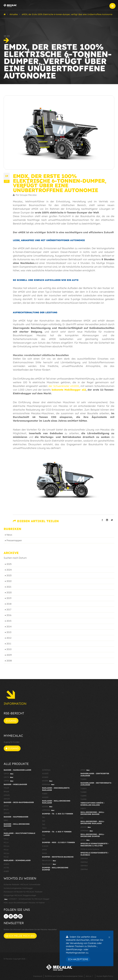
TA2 (44, 821)
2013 (9, 632)
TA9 (44, 839)
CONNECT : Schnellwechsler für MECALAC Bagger (27, 899)
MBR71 (83, 809)
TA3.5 (44, 828)
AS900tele (46, 770)
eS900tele (49, 785)
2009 (9, 655)
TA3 (44, 824)
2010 (9, 649)
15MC (6, 820)
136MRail (84, 862)
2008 (9, 661)
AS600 (6, 864)
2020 (9, 592)
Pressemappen (14, 540)
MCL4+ (7, 846)
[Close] (109, 937)
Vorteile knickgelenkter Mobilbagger (18, 888)
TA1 (43, 817)
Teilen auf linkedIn (107, 520)
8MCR (6, 810)
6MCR (6, 806)
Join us (88, 976)
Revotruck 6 (49, 861)
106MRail (84, 858)
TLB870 (84, 789)
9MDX (44, 853)
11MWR (7, 795)
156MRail (84, 866)
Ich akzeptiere (78, 959)
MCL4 (6, 842)
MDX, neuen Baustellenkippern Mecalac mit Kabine (24, 903)
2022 (9, 581)
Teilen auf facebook (102, 520)
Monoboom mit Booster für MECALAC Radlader (23, 892)
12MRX (9, 781)
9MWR (6, 792)
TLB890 (84, 796)
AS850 (6, 871)
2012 (9, 638)
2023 (9, 575)
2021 (9, 587)
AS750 (6, 868)
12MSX (9, 774)
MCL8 (6, 857)
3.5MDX (45, 846)
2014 (9, 627)
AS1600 (45, 777)
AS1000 (45, 773)
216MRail (84, 869)
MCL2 (6, 839)
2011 (9, 644)
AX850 (45, 794)
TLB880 (84, 792)
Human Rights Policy (105, 976)
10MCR (7, 813)
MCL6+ (7, 853)
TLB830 (84, 779)
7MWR (6, 788)
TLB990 (84, 799)
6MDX (44, 850)
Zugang (11, 721)
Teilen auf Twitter (112, 520)
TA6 (44, 835)
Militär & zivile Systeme (90, 849)
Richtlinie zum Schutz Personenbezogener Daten (64, 976)
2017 (9, 610)
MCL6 (6, 850)
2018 (9, 604)
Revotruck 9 (49, 864)
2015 (9, 621)
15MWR (7, 799)
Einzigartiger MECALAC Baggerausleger (20, 895)
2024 (9, 570)
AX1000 (45, 797)
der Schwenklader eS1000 (64, 386)
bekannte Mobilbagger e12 (69, 390)
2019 (9, 598)
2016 (9, 615)
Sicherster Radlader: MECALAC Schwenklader (22, 885)
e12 (5, 830)
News (9, 535)
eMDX (85, 770)
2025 (9, 564)
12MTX (9, 777)
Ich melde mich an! (20, 936)
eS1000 (48, 781)
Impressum (38, 976)
